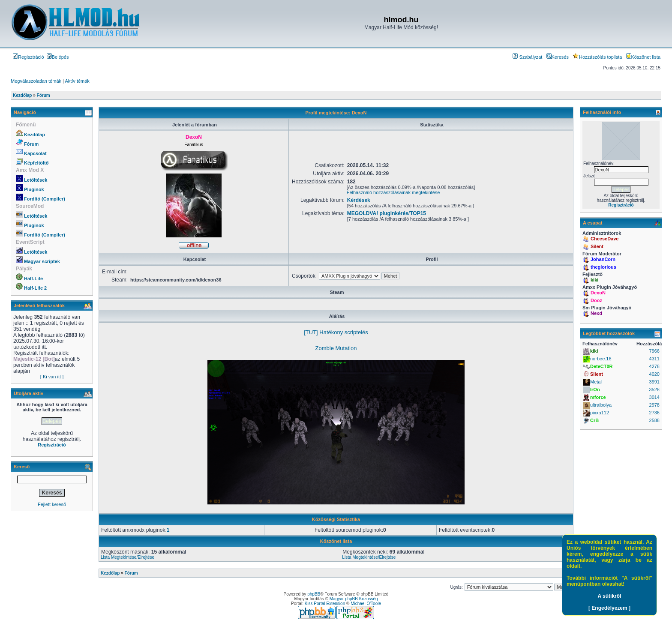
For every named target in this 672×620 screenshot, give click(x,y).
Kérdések (359, 200)
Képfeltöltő (36, 163)
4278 (654, 366)
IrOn (595, 389)
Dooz (596, 300)
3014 (654, 397)
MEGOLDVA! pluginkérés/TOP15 (387, 213)
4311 (654, 359)
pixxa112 (600, 413)
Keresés (558, 57)
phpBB (314, 594)
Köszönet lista (643, 57)
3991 (654, 382)
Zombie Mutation (336, 348)
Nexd (596, 313)
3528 (654, 389)
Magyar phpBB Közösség (354, 599)
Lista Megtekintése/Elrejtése (127, 557)
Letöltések (36, 180)
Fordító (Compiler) (45, 199)
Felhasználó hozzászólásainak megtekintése (393, 192)
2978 (654, 405)
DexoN (598, 293)
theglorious (603, 267)
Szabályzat (527, 57)
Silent (597, 246)
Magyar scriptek (42, 261)
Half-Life (33, 279)
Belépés (58, 57)
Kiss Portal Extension (325, 604)
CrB (594, 420)
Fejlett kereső (52, 504)
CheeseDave (604, 239)
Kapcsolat (35, 153)
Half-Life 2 (35, 288)
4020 (654, 374)
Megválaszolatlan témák (36, 81)
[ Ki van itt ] (52, 377)
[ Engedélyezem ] (609, 608)
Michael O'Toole (366, 604)
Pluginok (34, 189)
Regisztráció (28, 57)
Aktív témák (77, 81)
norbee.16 (601, 359)
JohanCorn (603, 259)
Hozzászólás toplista (597, 57)
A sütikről (610, 596)
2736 (654, 413)
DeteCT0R (601, 366)
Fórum (31, 144)
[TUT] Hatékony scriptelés (336, 332)
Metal (596, 382)
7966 (654, 351)
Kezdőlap (34, 135)
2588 (654, 420)
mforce (598, 397)
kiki (594, 280)
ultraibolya (601, 405)
